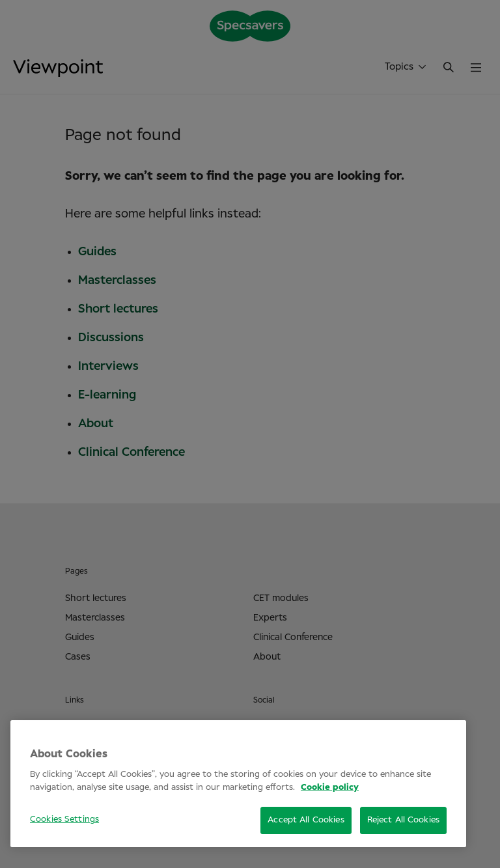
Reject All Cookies (403, 820)
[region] (238, 784)
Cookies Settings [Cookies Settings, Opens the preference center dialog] (64, 819)
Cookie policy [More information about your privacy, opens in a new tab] (330, 788)
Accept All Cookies (306, 820)
